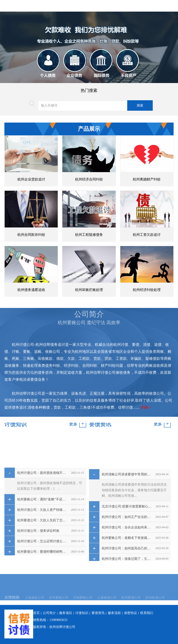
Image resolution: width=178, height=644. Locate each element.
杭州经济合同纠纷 (89, 179)
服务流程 (114, 613)
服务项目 (66, 613)
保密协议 (130, 613)
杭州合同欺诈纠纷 (31, 235)
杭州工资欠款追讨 (147, 235)
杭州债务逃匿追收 (31, 290)
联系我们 (147, 613)
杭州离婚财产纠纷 (147, 179)
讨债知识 (82, 613)
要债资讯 (98, 613)
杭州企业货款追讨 (31, 179)
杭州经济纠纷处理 (147, 290)
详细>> (146, 407)
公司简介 (49, 613)
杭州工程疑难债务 (89, 235)
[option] (89, 47)
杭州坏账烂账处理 (89, 290)
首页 (36, 613)
